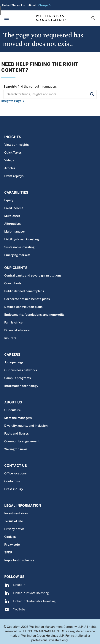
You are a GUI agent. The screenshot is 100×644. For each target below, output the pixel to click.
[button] (45, 5)
